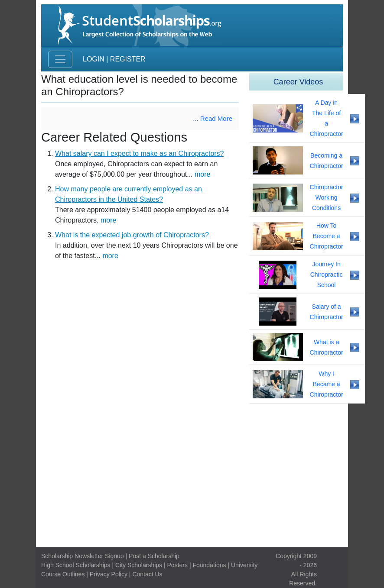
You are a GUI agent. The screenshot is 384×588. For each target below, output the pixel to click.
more (202, 174)
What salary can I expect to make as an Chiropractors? (140, 153)
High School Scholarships (76, 565)
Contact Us (147, 574)
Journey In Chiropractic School (327, 275)
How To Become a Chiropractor (327, 236)
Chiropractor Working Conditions (327, 197)
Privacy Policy (109, 574)
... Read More (213, 118)
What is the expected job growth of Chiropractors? (132, 235)
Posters (177, 565)
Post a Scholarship (154, 556)
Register (128, 59)
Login (94, 59)
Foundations (209, 565)
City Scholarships (139, 565)
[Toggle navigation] (60, 59)
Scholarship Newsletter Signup (83, 556)
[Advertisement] (192, 475)
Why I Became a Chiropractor (327, 384)
